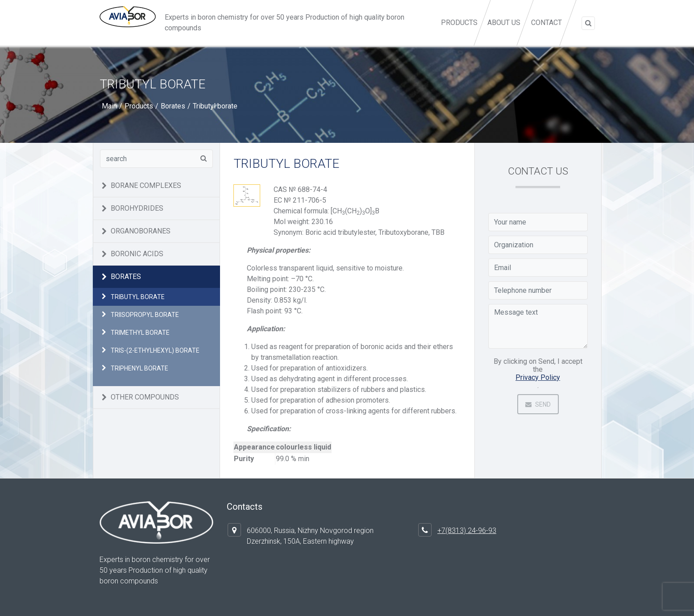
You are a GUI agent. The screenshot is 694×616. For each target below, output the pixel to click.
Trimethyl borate (140, 333)
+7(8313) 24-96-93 (467, 531)
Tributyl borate (138, 297)
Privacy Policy (538, 378)
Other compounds (145, 397)
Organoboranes (141, 231)
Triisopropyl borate (145, 315)
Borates (173, 106)
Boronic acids (137, 254)
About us (503, 23)
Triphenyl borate (139, 368)
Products (461, 32)
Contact (546, 23)
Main (109, 106)
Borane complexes (146, 185)
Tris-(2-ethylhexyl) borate (155, 350)
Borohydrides (137, 208)
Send (538, 404)
